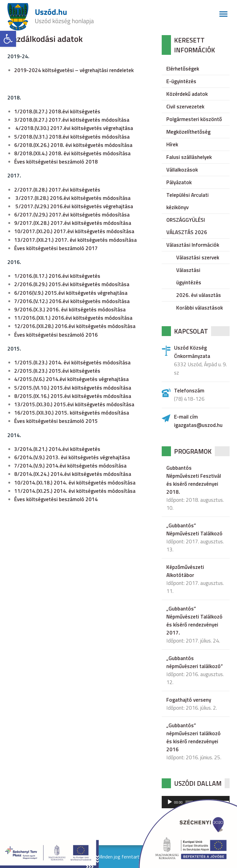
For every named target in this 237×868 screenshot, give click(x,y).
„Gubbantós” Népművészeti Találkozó (194, 529)
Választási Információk (193, 245)
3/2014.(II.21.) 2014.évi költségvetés (57, 449)
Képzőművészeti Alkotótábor (185, 571)
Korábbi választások (200, 308)
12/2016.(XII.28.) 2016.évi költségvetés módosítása (75, 326)
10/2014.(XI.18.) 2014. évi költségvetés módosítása (75, 483)
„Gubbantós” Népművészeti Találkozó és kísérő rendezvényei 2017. (194, 621)
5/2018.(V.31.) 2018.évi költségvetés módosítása (72, 137)
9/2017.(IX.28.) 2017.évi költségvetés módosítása (73, 223)
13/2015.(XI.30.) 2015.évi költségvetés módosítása (74, 404)
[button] (8, 39)
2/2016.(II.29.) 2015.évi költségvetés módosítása (72, 284)
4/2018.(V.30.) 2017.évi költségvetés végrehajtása (74, 128)
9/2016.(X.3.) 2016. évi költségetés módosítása (70, 310)
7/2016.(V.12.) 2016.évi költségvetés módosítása (72, 301)
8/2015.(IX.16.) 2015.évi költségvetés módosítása (73, 396)
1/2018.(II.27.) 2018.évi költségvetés (57, 112)
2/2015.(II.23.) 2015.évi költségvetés (57, 371)
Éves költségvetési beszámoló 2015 (56, 421)
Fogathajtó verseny (189, 700)
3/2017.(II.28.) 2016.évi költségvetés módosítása (73, 198)
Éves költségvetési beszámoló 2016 (56, 335)
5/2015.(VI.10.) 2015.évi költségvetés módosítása (73, 388)
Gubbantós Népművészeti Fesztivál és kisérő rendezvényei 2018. (194, 480)
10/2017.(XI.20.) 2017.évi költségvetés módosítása (74, 231)
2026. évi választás (199, 295)
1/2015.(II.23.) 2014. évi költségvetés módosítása (72, 363)
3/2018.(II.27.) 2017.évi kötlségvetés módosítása (72, 120)
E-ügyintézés (181, 81)
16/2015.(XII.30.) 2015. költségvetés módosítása (72, 413)
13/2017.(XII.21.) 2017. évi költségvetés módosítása (75, 240)
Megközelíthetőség (188, 132)
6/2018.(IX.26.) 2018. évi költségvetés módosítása (73, 145)
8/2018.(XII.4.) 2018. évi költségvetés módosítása (72, 153)
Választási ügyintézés (189, 276)
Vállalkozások (182, 170)
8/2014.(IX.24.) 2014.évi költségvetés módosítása (73, 474)
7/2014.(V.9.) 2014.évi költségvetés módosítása (70, 466)
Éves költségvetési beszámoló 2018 (56, 162)
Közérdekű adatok (187, 94)
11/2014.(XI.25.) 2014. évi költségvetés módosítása (75, 491)
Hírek (172, 144)
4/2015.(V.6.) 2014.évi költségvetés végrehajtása (71, 379)
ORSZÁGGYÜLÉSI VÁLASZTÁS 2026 (187, 226)
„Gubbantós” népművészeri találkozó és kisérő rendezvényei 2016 (193, 737)
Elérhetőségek (183, 69)
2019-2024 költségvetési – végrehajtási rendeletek (74, 70)
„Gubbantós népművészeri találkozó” (195, 662)
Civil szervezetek (185, 107)
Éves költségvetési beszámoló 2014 (56, 499)
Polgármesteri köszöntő (194, 119)
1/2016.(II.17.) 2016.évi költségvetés (57, 276)
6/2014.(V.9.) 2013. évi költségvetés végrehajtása (72, 457)
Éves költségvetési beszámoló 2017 (56, 248)
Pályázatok (179, 182)
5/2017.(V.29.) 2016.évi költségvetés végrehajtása (74, 206)
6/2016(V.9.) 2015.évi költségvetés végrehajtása (71, 293)
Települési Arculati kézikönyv (187, 201)
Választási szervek (198, 258)
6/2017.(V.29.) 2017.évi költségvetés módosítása (72, 215)
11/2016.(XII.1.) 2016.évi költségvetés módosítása (73, 318)
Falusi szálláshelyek (189, 157)
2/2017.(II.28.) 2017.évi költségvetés (57, 190)
